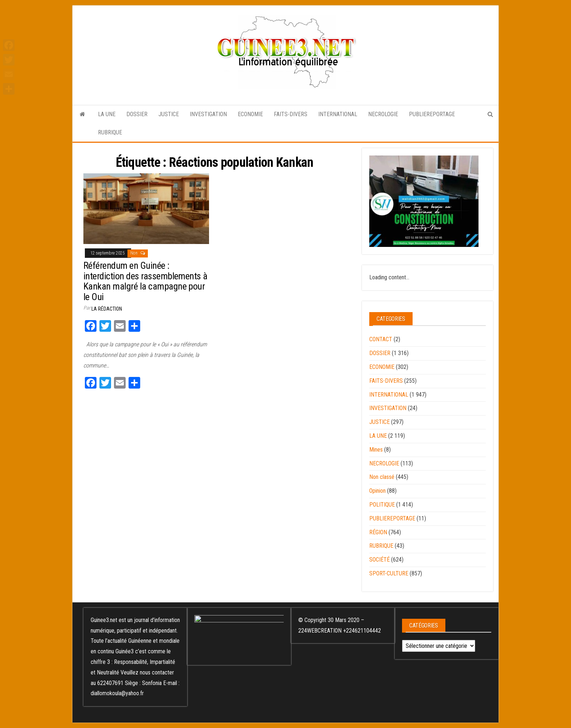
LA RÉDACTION (107, 309)
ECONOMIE (250, 114)
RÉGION (378, 532)
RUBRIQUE (110, 132)
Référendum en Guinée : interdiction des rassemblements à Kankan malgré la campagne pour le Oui (145, 281)
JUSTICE (169, 114)
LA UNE (107, 114)
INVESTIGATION (208, 114)
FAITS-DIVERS (291, 114)
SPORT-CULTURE (389, 573)
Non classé (382, 477)
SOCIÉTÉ (379, 560)
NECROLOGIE (383, 114)
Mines (376, 450)
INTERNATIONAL (338, 114)
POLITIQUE (382, 505)
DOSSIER (137, 114)
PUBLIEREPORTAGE (432, 114)
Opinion (377, 491)
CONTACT (381, 339)
